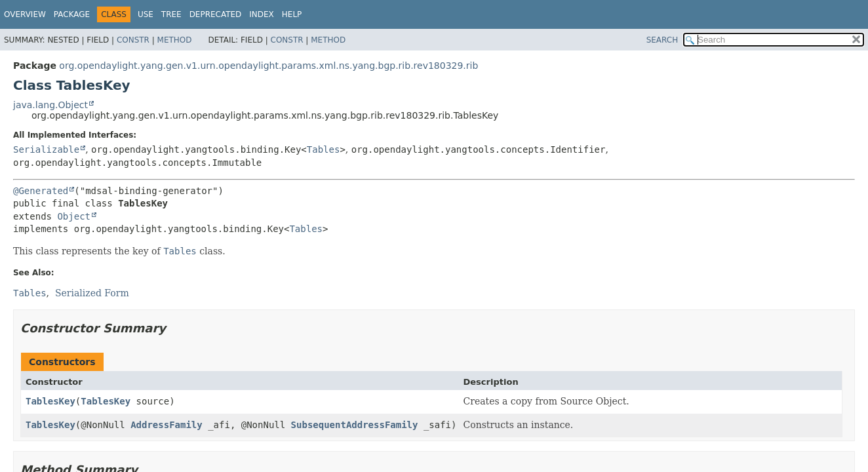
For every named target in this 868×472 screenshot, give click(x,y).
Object (74, 216)
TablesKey (50, 401)
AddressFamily (167, 425)
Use (146, 14)
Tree (171, 14)
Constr (133, 40)
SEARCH (662, 40)
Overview (25, 14)
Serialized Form (92, 293)
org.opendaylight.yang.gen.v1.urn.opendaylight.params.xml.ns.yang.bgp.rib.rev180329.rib (268, 66)
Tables (324, 149)
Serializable (46, 149)
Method (175, 40)
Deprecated (216, 14)
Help (292, 14)
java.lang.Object (50, 105)
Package (72, 14)
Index (262, 14)
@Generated (41, 191)
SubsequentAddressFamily (355, 425)
